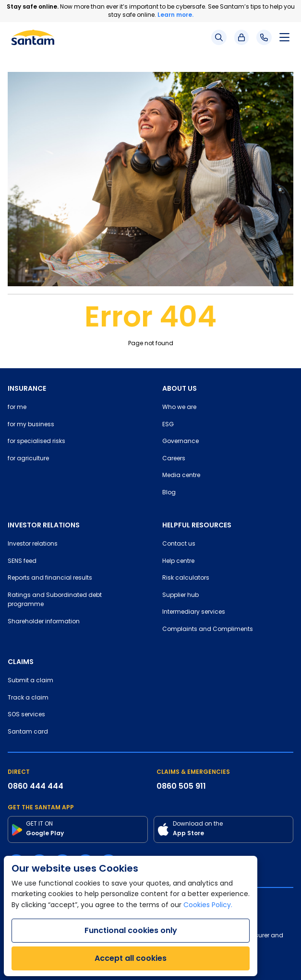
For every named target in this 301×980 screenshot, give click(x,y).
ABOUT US (180, 388)
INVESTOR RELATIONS (44, 525)
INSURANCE (27, 388)
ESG (168, 425)
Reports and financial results (50, 578)
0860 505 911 (181, 786)
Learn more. (175, 15)
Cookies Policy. (208, 905)
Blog (169, 493)
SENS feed (22, 561)
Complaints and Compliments (208, 630)
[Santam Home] (33, 37)
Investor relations (33, 544)
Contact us (179, 544)
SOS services (26, 715)
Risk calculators (186, 578)
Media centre (181, 476)
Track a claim (28, 698)
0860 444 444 (36, 786)
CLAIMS (21, 662)
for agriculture (28, 459)
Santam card (28, 732)
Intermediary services (194, 612)
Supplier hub (181, 595)
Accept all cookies (131, 958)
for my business (31, 425)
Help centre (178, 561)
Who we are (179, 408)
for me (17, 408)
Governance (181, 442)
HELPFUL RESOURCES (197, 525)
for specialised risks (36, 442)
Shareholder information (44, 622)
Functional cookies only (131, 930)
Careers (174, 459)
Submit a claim (30, 681)
